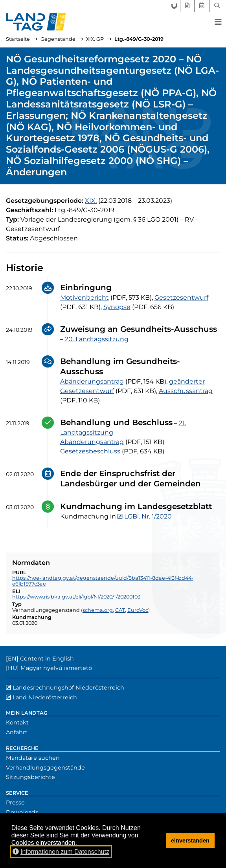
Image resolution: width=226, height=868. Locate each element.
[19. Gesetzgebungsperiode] (91, 201)
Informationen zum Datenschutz (61, 852)
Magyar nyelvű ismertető (56, 668)
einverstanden (190, 841)
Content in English (47, 659)
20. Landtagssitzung (97, 339)
